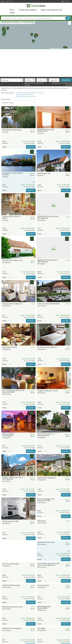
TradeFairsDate (36, 6)
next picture (35, 117)
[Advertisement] (36, 63)
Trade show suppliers (28, 10)
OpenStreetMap (61, 49)
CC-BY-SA (70, 49)
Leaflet (52, 49)
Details (6, 147)
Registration (9, 1)
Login (3, 1)
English (67, 1)
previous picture (2, 117)
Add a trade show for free (52, 10)
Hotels (12, 13)
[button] (36, 34)
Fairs (12, 10)
